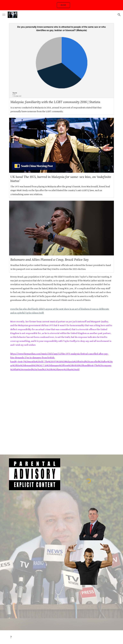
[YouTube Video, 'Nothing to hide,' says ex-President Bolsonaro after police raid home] (61, 415)
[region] (61, 5)
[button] (4, 15)
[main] (61, 326)
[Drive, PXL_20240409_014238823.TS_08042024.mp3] (88, 607)
